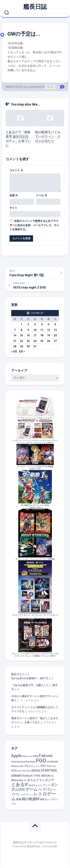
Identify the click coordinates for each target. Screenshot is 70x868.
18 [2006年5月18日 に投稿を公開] (42, 335)
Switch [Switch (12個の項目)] (28, 776)
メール (42, 195)
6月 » (22, 351)
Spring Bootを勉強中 (24, 678)
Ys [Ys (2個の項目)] (25, 780)
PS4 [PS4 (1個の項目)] (54, 766)
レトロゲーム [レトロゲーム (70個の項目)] (34, 796)
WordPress (34, 846)
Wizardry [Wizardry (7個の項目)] (17, 780)
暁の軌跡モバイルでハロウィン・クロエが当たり (48, 137)
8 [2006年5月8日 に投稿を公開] (21, 330)
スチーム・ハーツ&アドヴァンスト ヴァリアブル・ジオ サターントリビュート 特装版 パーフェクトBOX (35, 654)
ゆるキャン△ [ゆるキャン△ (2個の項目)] (35, 785)
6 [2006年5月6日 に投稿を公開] (55, 324)
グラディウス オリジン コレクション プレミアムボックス (35, 615)
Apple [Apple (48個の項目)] (16, 756)
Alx (55, 846)
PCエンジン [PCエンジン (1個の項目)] (34, 766)
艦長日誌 (35, 7)
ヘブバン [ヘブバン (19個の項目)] (45, 790)
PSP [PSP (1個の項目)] (19, 771)
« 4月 (14, 351)
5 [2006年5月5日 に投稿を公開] (49, 324)
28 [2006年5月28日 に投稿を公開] (15, 346)
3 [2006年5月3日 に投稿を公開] (35, 324)
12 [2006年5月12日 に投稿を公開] (49, 330)
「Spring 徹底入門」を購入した (30, 685)
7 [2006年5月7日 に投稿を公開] (15, 330)
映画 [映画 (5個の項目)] (19, 799)
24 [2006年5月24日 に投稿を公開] (35, 341)
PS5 (39, 469)
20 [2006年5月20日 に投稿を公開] (55, 335)
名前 (14, 195)
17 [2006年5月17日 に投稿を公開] (35, 335)
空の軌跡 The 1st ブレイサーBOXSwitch (35, 505)
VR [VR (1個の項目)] (52, 776)
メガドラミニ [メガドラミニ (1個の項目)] (27, 795)
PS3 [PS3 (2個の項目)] (49, 766)
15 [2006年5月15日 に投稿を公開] (21, 335)
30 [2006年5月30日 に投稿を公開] (28, 346)
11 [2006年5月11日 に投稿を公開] (42, 330)
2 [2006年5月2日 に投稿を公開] (28, 324)
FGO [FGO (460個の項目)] (41, 761)
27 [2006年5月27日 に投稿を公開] (55, 341)
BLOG (50, 87)
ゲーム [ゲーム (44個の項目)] (32, 789)
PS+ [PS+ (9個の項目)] (43, 766)
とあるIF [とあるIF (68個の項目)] (20, 785)
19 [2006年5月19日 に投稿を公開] (49, 335)
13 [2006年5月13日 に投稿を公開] (55, 330)
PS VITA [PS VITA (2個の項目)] (26, 771)
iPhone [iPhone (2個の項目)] (15, 766)
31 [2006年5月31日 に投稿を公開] (35, 346)
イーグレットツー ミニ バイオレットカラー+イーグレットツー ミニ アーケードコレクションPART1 (35, 440)
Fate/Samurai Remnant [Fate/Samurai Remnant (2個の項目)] (23, 762)
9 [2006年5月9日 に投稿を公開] (28, 330)
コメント (16, 170)
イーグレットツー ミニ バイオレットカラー (35, 417)
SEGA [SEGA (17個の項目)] (36, 770)
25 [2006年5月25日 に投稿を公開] (42, 341)
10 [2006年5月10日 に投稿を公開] (35, 330)
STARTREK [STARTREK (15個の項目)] (49, 771)
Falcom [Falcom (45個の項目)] (46, 756)
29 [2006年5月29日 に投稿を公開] (21, 346)
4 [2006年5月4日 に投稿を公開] (42, 324)
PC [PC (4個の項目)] (26, 766)
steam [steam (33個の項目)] (17, 775)
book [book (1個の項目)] (30, 756)
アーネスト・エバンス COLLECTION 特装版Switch (35, 467)
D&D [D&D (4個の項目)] (36, 756)
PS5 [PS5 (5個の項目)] (14, 771)
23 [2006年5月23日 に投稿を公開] (28, 341)
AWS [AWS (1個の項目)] (24, 756)
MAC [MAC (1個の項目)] (22, 766)
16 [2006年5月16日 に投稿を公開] (28, 335)
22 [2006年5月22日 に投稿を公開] (21, 341)
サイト (13, 208)
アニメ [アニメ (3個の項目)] (46, 785)
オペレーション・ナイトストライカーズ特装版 (35, 558)
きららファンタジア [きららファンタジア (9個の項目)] (41, 780)
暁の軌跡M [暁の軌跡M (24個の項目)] (31, 799)
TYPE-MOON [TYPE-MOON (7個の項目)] (42, 776)
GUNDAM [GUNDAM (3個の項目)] (52, 762)
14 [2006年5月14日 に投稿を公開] (15, 335)
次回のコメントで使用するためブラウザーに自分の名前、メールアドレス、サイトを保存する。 (34, 225)
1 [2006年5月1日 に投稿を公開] (21, 324)
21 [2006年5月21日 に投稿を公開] (15, 341)
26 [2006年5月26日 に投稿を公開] (49, 341)
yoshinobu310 (36, 87)
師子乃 (44, 678)
